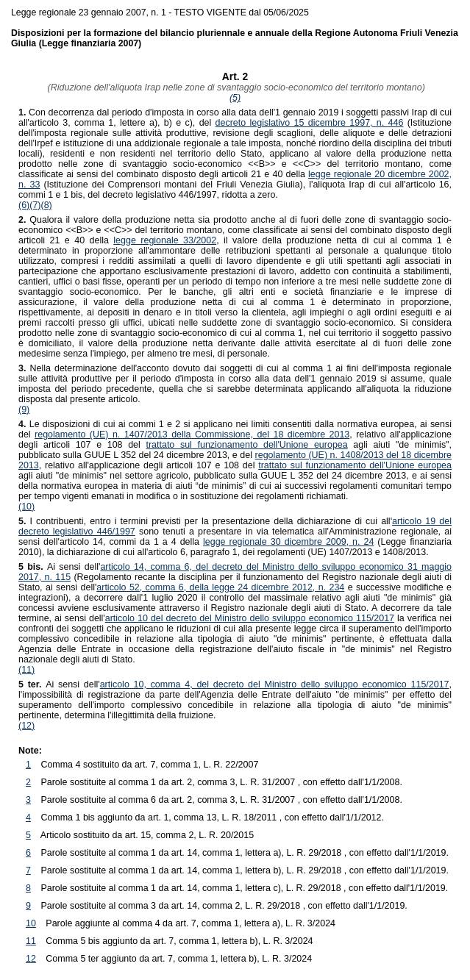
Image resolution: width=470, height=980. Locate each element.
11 (31, 941)
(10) (26, 507)
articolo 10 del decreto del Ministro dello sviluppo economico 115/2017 (250, 618)
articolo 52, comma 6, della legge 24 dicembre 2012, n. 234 (220, 587)
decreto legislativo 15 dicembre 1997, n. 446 (310, 123)
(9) (24, 409)
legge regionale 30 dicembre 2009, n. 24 (288, 542)
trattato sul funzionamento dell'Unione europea (246, 445)
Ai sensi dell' (59, 567)
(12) (26, 726)
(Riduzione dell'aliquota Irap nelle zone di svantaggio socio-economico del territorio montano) (235, 87)
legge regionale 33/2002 (165, 240)
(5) (235, 98)
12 (31, 959)
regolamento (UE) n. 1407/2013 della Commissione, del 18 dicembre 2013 (192, 434)
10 (31, 923)
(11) (26, 670)
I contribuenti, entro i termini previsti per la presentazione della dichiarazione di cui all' (205, 521)
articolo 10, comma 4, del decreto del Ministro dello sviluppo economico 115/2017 (275, 684)
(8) (47, 205)
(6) (24, 205)
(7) (35, 205)
